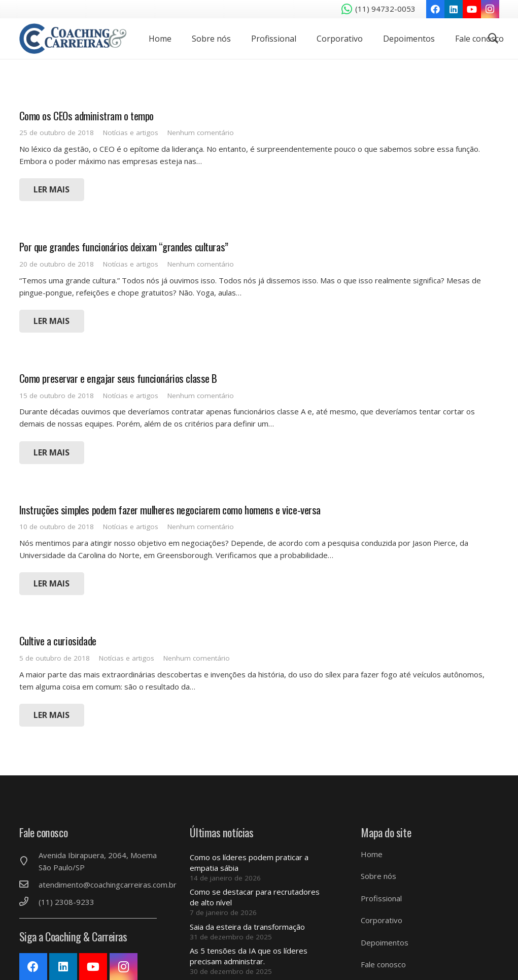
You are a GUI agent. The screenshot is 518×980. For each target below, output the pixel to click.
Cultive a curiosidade (58, 641)
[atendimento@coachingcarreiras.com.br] (29, 885)
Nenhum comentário (201, 133)
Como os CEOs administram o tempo (87, 116)
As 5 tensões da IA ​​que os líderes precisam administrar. (249, 956)
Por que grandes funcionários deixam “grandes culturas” (124, 247)
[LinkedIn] (454, 9)
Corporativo (382, 920)
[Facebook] (435, 9)
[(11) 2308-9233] (29, 902)
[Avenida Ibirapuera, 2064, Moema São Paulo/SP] (29, 861)
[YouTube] (472, 9)
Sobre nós (378, 876)
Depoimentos (385, 942)
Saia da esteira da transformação (247, 927)
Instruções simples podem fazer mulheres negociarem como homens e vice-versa (170, 510)
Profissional (381, 898)
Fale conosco (383, 964)
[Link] (74, 39)
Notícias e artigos (131, 133)
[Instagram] (490, 9)
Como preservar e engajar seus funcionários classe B (118, 378)
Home (372, 854)
